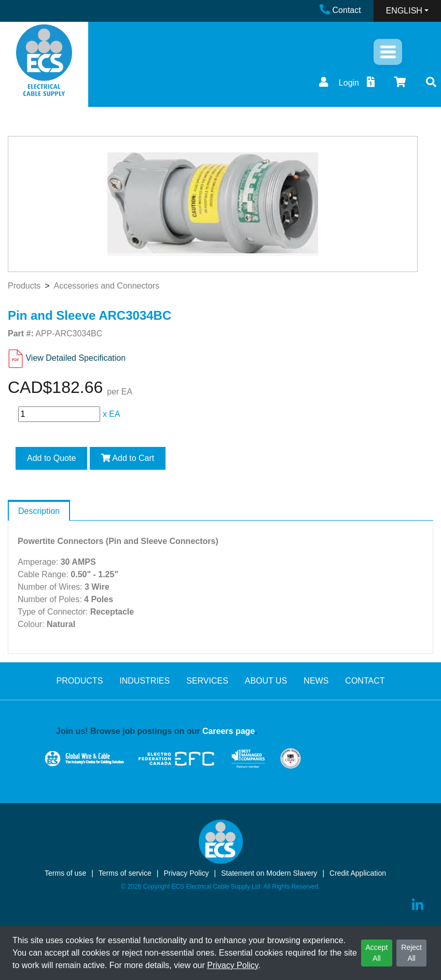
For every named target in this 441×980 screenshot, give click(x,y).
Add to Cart (128, 458)
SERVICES (207, 681)
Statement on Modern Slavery (269, 873)
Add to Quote (51, 458)
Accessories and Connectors (106, 286)
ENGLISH (404, 11)
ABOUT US (266, 681)
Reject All (411, 953)
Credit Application (358, 873)
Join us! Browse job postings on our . (157, 731)
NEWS (316, 681)
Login (338, 83)
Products (24, 286)
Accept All (377, 953)
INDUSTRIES (144, 681)
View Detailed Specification (75, 358)
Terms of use (65, 873)
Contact (340, 10)
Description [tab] (39, 511)
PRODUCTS (80, 681)
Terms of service (125, 873)
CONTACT (365, 681)
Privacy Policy (232, 965)
